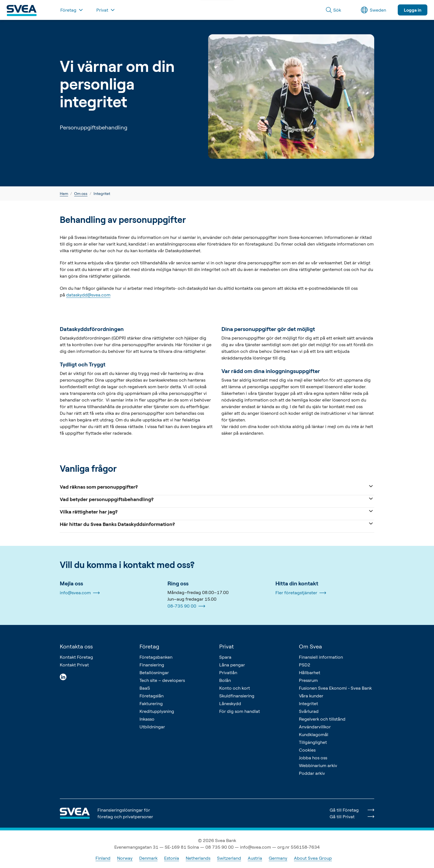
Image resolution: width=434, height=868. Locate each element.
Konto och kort (235, 688)
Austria (255, 858)
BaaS (145, 688)
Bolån (225, 680)
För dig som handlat (240, 711)
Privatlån (228, 672)
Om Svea (310, 646)
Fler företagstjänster (301, 593)
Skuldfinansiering (237, 696)
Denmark (148, 858)
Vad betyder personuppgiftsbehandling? (217, 499)
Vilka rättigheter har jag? (217, 511)
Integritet (308, 703)
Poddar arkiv (312, 773)
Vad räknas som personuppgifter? (217, 486)
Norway (125, 858)
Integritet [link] (102, 193)
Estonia (172, 858)
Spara (225, 657)
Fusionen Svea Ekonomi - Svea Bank (335, 688)
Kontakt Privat (74, 665)
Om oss (81, 193)
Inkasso (147, 719)
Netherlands (198, 858)
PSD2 (305, 665)
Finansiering (152, 665)
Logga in (413, 10)
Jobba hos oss (313, 758)
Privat (227, 646)
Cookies (307, 750)
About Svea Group (313, 858)
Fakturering (151, 703)
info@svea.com (80, 593)
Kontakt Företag (76, 657)
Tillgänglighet (313, 742)
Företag (149, 646)
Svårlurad (309, 711)
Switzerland (229, 858)
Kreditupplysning (157, 711)
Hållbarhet (310, 672)
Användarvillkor (315, 727)
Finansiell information (321, 657)
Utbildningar (152, 727)
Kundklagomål (314, 734)
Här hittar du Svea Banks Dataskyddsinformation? (217, 524)
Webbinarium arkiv (318, 765)
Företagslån (152, 696)
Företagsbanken (156, 657)
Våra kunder (311, 696)
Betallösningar (154, 672)
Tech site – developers (162, 680)
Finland (103, 858)
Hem (64, 193)
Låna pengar (232, 665)
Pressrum (308, 680)
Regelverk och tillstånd (322, 719)
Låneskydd (230, 703)
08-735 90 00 (186, 606)
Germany (278, 858)
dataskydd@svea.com (88, 295)
